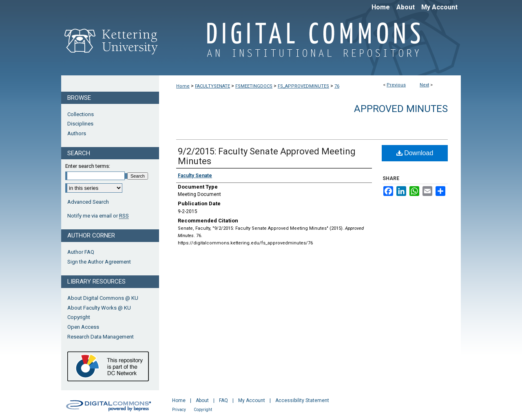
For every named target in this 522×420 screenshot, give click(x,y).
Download (415, 153)
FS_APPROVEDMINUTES (303, 86)
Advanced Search (88, 202)
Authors (77, 133)
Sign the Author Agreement (99, 262)
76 (337, 86)
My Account (252, 400)
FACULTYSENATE (212, 86)
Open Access (83, 327)
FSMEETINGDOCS (254, 86)
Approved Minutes (401, 109)
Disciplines (80, 124)
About (202, 400)
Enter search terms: (88, 166)
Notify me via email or (98, 216)
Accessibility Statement (302, 400)
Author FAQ (81, 252)
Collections (81, 114)
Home (183, 86)
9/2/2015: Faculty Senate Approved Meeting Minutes (267, 156)
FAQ (223, 400)
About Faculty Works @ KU (99, 308)
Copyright (79, 317)
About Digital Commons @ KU (103, 298)
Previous (396, 85)
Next (424, 85)
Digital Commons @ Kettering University (310, 44)
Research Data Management (101, 337)
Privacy (179, 410)
